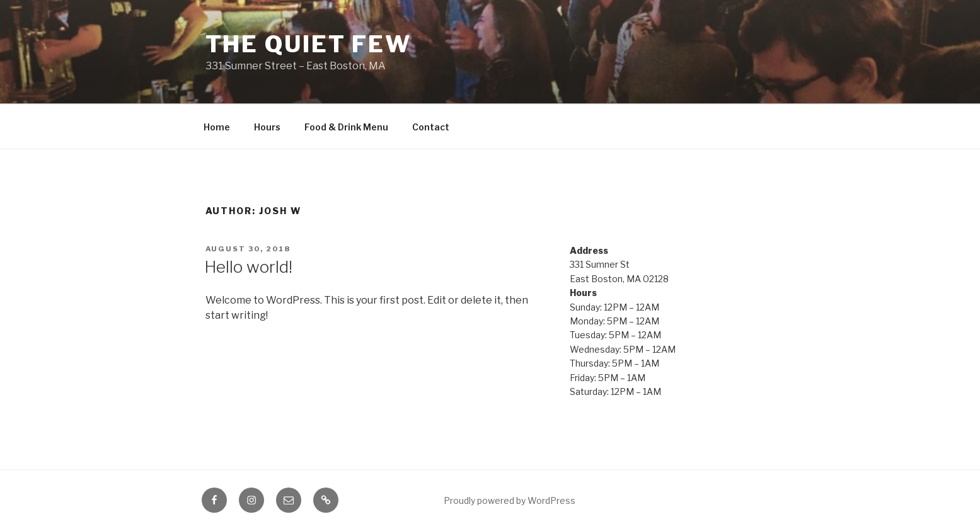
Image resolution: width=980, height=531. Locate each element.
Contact (431, 127)
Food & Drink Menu (346, 127)
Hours (267, 127)
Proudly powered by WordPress (510, 500)
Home (217, 127)
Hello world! (248, 267)
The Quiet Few (308, 44)
